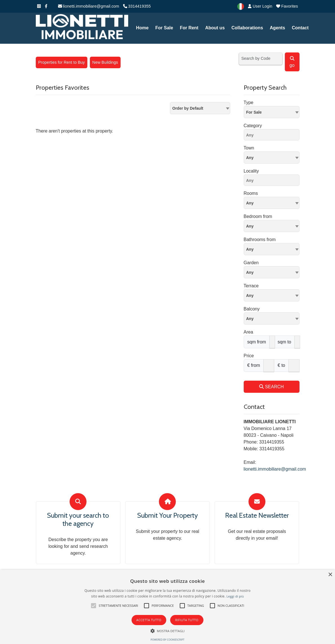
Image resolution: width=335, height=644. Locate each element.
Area (249, 332)
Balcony (252, 309)
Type (249, 102)
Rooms (251, 193)
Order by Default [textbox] (188, 108)
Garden (251, 263)
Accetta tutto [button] (149, 620)
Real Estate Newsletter (257, 515)
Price (249, 356)
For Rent (189, 28)
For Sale (164, 28)
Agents (278, 28)
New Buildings (105, 62)
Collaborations (247, 28)
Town (249, 148)
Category (253, 126)
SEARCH (271, 387)
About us (215, 28)
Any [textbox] (250, 158)
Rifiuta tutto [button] (187, 620)
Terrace (251, 286)
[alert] (167, 607)
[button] (94, 606)
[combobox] (200, 108)
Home (142, 28)
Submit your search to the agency (78, 520)
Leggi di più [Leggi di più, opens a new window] (235, 596)
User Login (260, 6)
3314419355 (137, 6)
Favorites (287, 6)
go (292, 62)
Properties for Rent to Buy (62, 62)
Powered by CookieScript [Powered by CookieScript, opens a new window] (167, 640)
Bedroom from (258, 216)
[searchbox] (273, 136)
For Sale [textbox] (254, 112)
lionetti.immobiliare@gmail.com (89, 6)
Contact (300, 28)
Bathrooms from (260, 240)
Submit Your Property (167, 515)
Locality (251, 171)
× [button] (330, 575)
